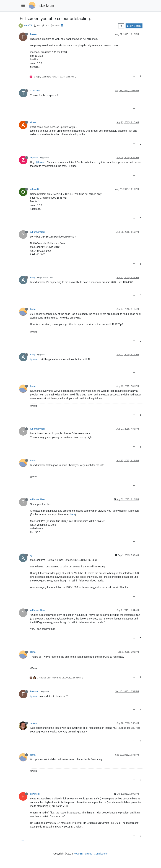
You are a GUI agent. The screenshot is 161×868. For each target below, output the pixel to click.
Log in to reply (134, 26)
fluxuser (34, 691)
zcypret (34, 158)
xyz (32, 555)
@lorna (41, 355)
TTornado (35, 91)
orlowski (35, 189)
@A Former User (45, 278)
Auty (33, 277)
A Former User (38, 232)
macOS (28, 25)
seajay (33, 723)
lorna (33, 309)
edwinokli (35, 794)
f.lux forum (47, 6)
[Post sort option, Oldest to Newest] (121, 26)
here (72, 514)
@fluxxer (45, 158)
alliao (33, 122)
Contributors (101, 854)
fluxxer (34, 34)
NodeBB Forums (83, 854)
